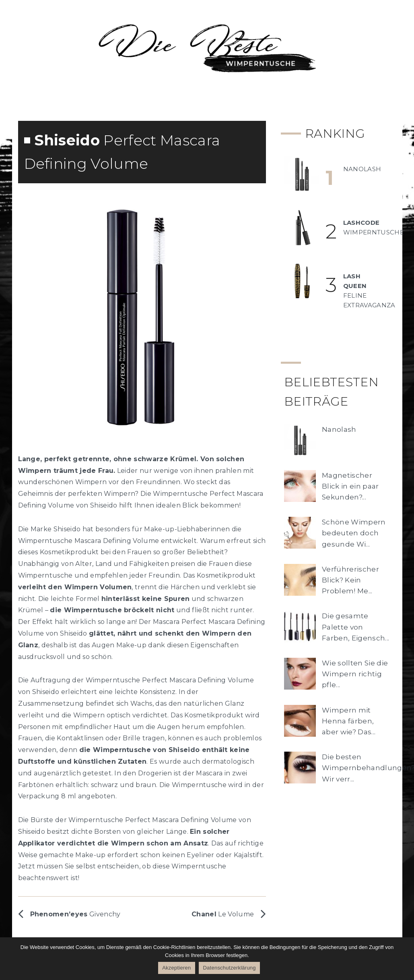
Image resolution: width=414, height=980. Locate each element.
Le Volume (223, 914)
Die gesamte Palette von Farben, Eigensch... (355, 627)
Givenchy (75, 914)
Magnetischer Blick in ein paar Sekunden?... (350, 486)
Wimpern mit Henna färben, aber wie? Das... (349, 721)
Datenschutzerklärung (229, 968)
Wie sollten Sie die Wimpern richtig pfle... (355, 674)
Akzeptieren (176, 968)
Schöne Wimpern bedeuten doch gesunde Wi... (354, 533)
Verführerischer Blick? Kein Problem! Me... (350, 580)
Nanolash (339, 429)
